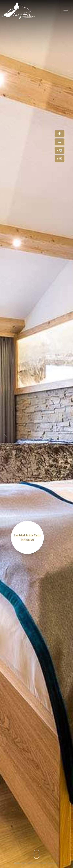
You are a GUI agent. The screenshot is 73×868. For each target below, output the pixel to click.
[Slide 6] (50, 863)
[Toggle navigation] (66, 11)
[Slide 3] (30, 863)
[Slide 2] (23, 863)
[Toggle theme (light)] (59, 158)
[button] (59, 134)
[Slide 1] (17, 863)
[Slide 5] (43, 863)
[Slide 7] (56, 863)
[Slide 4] (36, 863)
